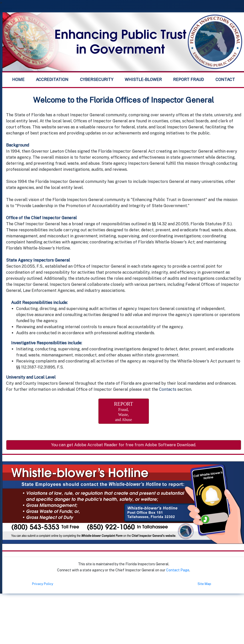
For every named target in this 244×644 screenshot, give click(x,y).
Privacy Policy (43, 584)
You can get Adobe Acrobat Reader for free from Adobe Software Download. (124, 445)
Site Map (204, 584)
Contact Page (178, 570)
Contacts (168, 389)
